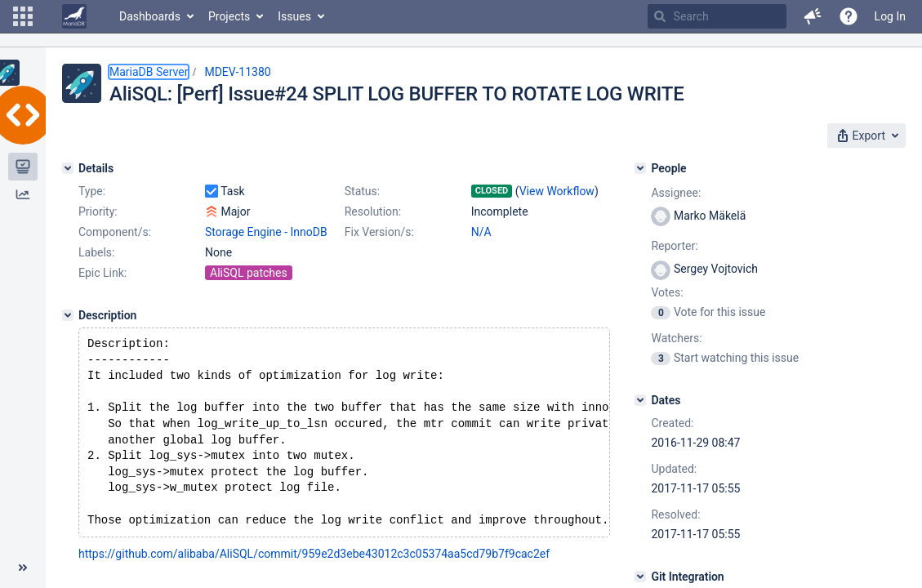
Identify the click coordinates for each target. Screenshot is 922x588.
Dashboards (150, 16)
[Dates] (640, 400)
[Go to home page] (74, 16)
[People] (640, 168)
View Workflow (557, 191)
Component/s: (115, 232)
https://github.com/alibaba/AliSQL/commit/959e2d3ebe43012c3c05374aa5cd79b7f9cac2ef (314, 570)
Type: (92, 191)
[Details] (68, 168)
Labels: (96, 252)
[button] (23, 16)
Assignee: (676, 193)
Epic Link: (102, 273)
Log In (890, 16)
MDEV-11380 (237, 72)
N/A (481, 232)
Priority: (98, 212)
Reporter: (674, 246)
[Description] (68, 315)
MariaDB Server (149, 72)
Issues (294, 16)
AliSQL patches (249, 273)
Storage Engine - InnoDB (266, 232)
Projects (229, 16)
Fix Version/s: (379, 232)
